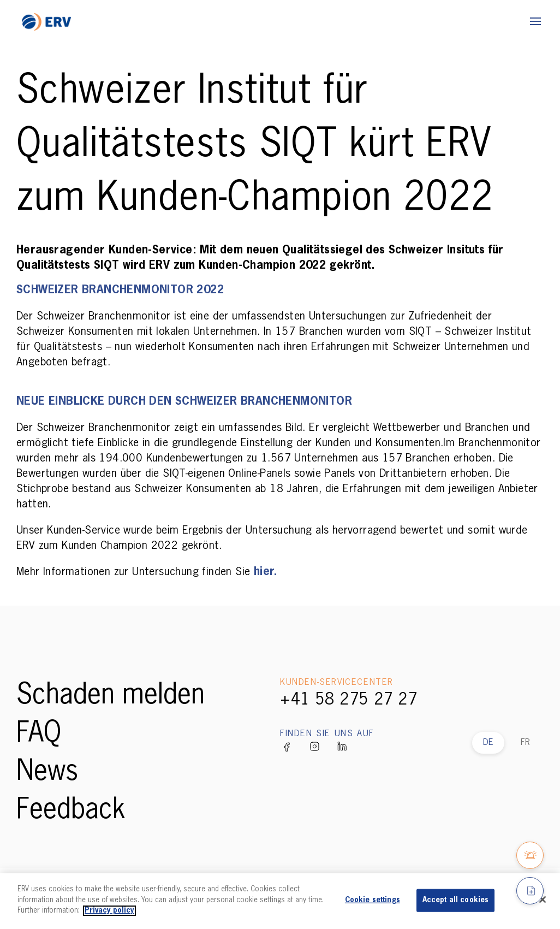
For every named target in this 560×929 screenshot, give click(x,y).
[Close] (543, 900)
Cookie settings (373, 900)
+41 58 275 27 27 (349, 700)
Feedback (71, 810)
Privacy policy (109, 911)
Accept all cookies (455, 900)
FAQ (39, 734)
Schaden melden (111, 696)
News (47, 772)
